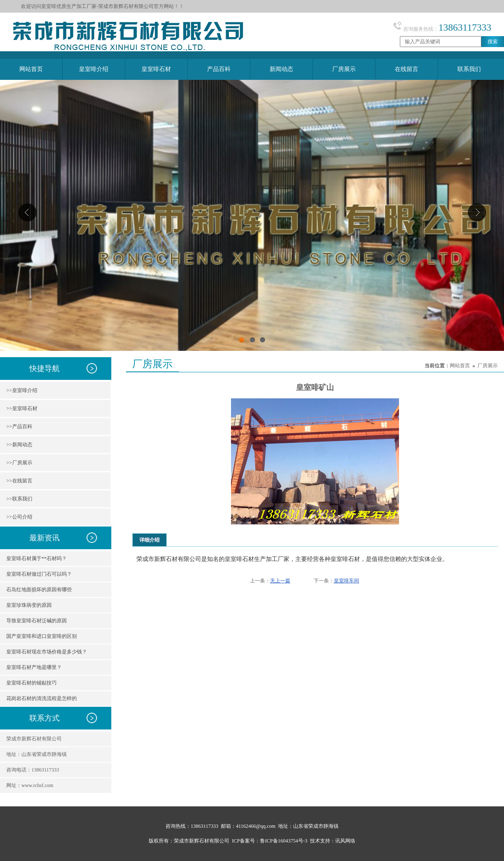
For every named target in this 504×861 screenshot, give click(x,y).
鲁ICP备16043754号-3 (284, 841)
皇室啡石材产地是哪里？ (34, 667)
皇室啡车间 (346, 581)
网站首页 (460, 366)
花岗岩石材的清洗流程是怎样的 (42, 698)
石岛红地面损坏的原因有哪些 (39, 590)
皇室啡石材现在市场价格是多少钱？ (47, 652)
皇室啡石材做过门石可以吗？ (39, 574)
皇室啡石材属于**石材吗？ (37, 558)
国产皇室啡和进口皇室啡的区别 (42, 636)
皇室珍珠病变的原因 (29, 605)
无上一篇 (280, 581)
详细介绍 (150, 540)
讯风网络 (345, 841)
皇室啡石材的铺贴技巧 (31, 683)
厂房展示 (488, 366)
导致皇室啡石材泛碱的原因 (37, 621)
